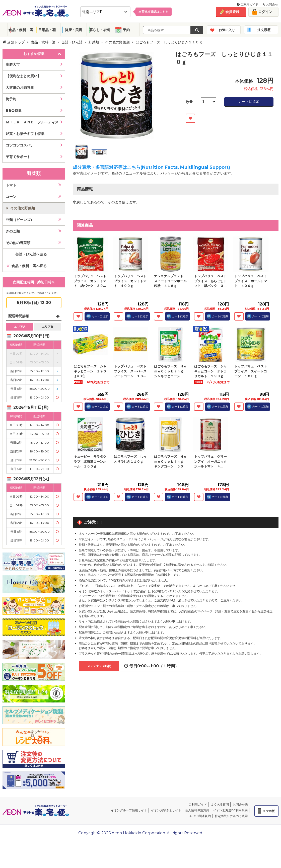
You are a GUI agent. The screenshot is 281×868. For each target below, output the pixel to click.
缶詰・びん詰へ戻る (31, 254)
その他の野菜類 (117, 42)
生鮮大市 (13, 64)
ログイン (265, 12)
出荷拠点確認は (154, 12)
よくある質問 (220, 804)
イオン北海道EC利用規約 (230, 810)
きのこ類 (13, 231)
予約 (126, 30)
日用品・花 (47, 30)
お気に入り (227, 30)
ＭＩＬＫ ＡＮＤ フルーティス (32, 122)
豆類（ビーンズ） (20, 220)
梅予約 (11, 99)
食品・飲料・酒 (21, 30)
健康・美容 (74, 30)
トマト (11, 185)
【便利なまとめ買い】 (23, 76)
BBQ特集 (14, 111)
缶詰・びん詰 (72, 42)
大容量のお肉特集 (20, 88)
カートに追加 (249, 102)
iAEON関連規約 (200, 816)
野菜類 (94, 42)
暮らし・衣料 (100, 30)
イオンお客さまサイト (166, 810)
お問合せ (270, 4)
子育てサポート (18, 157)
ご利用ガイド (248, 4)
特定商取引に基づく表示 (231, 816)
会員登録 (232, 12)
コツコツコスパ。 (20, 145)
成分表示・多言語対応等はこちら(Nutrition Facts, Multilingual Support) (151, 167)
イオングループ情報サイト (129, 810)
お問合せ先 (240, 804)
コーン (11, 197)
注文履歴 (264, 30)
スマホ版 (269, 811)
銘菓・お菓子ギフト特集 (25, 134)
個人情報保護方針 (197, 810)
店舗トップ (14, 42)
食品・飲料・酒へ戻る (29, 266)
